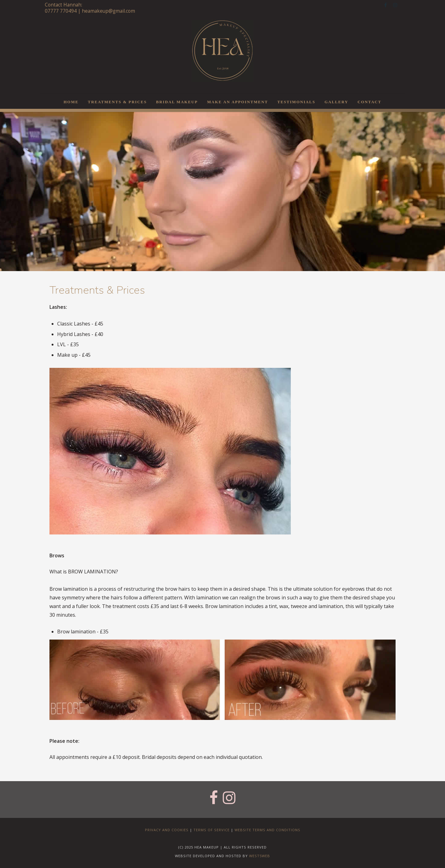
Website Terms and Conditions (267, 830)
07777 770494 (61, 11)
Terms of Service (212, 830)
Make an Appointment (237, 102)
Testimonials (296, 102)
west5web (260, 856)
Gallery (336, 102)
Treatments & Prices (117, 102)
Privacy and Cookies (167, 830)
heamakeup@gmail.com (108, 11)
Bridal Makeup (177, 102)
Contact (369, 102)
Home (71, 102)
